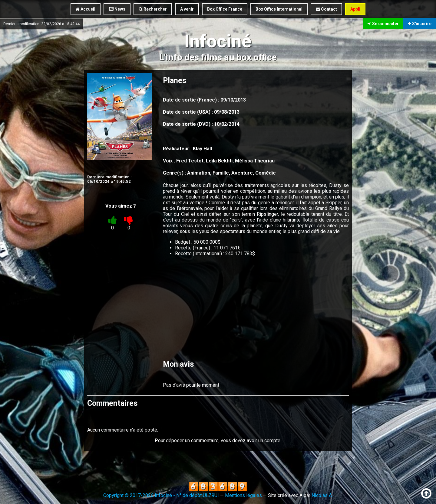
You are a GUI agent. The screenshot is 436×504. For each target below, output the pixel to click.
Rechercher (153, 9)
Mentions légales (243, 495)
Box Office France (225, 9)
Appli (355, 9)
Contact (326, 9)
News (117, 9)
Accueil (86, 9)
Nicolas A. (322, 495)
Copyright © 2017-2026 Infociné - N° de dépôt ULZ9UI (161, 495)
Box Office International (279, 9)
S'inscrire (420, 24)
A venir (187, 9)
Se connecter (383, 24)
